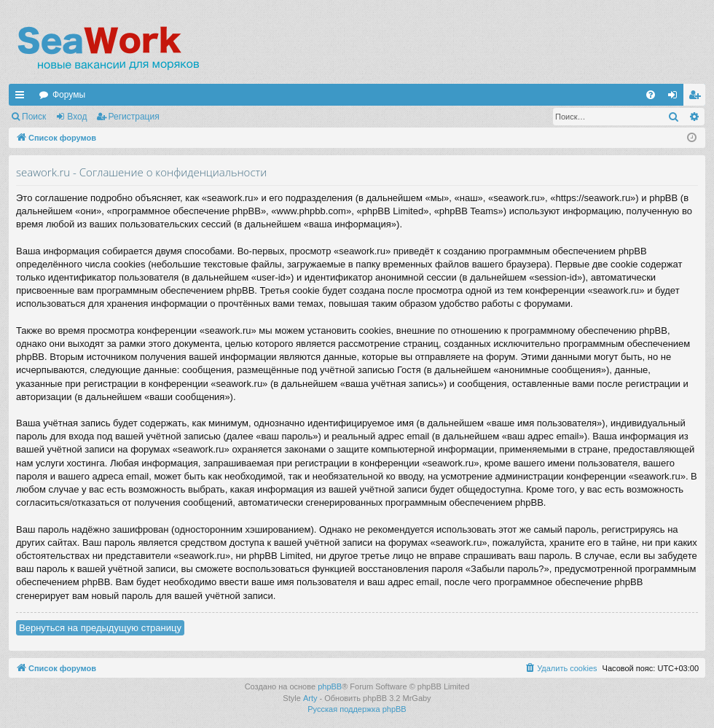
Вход (77, 117)
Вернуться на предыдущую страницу (100, 628)
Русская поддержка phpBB (357, 709)
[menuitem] (651, 95)
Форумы (69, 95)
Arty (310, 698)
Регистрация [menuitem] (697, 98)
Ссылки (23, 98)
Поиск (34, 117)
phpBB (330, 686)
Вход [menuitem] (676, 98)
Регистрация (134, 117)
